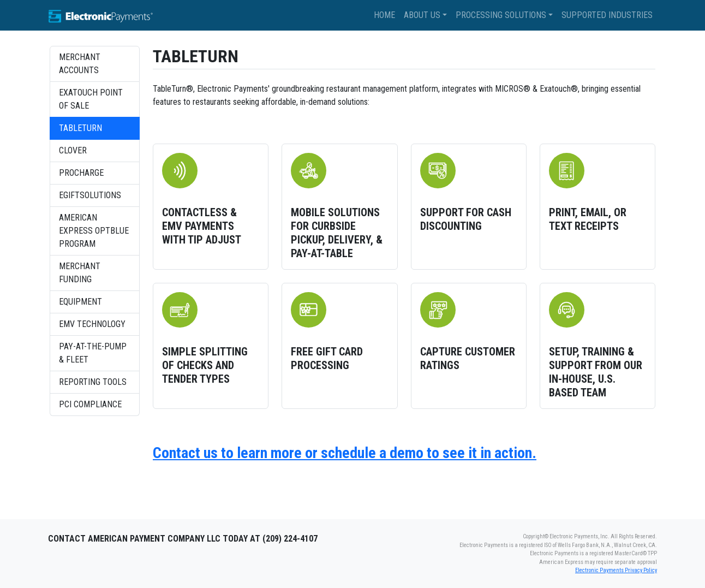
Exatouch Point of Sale (91, 99)
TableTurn (80, 128)
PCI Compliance (90, 404)
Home (384, 15)
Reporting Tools (93, 382)
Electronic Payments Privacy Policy (616, 570)
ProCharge (81, 173)
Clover (73, 150)
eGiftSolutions (90, 195)
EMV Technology (92, 324)
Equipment (80, 302)
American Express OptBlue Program (94, 231)
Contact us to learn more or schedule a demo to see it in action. (345, 453)
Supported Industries (607, 15)
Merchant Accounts (80, 64)
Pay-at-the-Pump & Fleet (93, 353)
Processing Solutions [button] (501, 15)
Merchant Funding (80, 273)
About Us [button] (422, 15)
